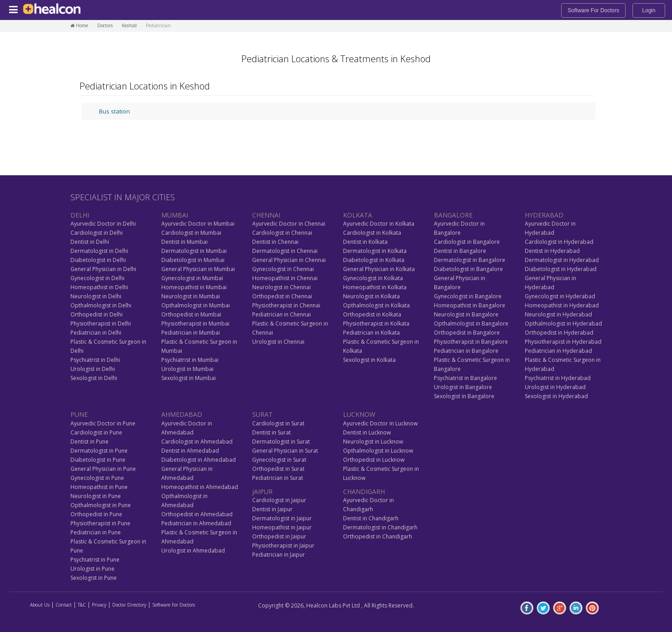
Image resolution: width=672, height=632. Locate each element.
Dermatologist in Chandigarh (380, 527)
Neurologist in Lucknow (373, 442)
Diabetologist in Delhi (98, 260)
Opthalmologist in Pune (101, 505)
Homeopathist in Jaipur (282, 527)
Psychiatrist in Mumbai (190, 360)
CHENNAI (266, 215)
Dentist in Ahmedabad (190, 451)
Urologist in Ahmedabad (193, 551)
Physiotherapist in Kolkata (376, 323)
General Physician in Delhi (103, 269)
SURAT (262, 414)
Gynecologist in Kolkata (373, 278)
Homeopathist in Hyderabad (562, 305)
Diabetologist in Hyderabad (561, 269)
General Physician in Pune (103, 469)
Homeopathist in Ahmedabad (200, 487)
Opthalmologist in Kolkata (376, 305)
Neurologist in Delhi (96, 296)
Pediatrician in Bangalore (466, 351)
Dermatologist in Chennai (285, 251)
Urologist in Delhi (93, 369)
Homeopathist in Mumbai (194, 287)
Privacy (99, 605)
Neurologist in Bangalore (466, 314)
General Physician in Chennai (289, 260)
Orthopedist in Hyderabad (559, 333)
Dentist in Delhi (90, 242)
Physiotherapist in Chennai (286, 305)
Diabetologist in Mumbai (193, 260)
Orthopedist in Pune (96, 514)
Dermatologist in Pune (99, 451)
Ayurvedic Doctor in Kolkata (379, 224)
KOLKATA (358, 215)
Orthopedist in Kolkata (372, 314)
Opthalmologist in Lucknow (378, 451)
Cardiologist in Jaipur (279, 500)
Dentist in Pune (90, 442)
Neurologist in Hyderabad (558, 314)
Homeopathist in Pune (99, 487)
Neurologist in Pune (96, 496)
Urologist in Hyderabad (555, 387)
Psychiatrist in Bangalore (465, 378)
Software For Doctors (593, 10)
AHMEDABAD (182, 414)
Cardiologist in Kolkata (372, 233)
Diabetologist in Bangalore (468, 269)
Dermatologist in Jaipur (282, 518)
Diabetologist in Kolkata (374, 260)
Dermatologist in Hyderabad (562, 260)
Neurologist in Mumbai (191, 296)
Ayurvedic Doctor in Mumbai (198, 224)
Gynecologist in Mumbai (192, 278)
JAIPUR (262, 491)
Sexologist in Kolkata (369, 360)
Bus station (114, 111)
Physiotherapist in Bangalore (471, 342)
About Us (40, 605)
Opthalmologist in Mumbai (196, 305)
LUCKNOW (359, 414)
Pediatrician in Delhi (96, 333)
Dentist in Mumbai (184, 242)
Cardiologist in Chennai (282, 233)
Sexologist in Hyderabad (556, 396)
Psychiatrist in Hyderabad (558, 378)
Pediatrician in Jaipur (279, 555)
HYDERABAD (544, 215)
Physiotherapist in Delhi (101, 323)
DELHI (80, 215)
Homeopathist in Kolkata (375, 287)
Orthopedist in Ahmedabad (197, 514)
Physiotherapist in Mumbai (195, 323)
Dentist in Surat (271, 432)
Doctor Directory (129, 605)
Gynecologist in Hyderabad (560, 296)
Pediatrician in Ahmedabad (196, 523)
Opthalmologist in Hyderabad (563, 323)
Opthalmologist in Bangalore (471, 323)
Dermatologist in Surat (281, 442)
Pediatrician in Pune (96, 532)
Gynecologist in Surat (279, 460)
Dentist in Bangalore (460, 251)
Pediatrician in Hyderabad (558, 351)
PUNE (79, 414)
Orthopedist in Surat (278, 469)
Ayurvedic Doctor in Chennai (289, 224)
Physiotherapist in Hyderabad (563, 342)
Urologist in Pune (92, 569)
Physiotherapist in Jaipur (283, 546)
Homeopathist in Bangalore (470, 305)
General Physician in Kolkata (379, 269)
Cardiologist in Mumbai (191, 233)
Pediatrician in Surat (278, 478)
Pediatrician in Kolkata (371, 333)
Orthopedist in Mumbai (191, 314)
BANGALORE (453, 215)
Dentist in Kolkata (365, 242)
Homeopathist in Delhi (99, 287)
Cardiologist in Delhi (97, 233)
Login (649, 10)
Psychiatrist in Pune (95, 560)
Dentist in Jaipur (272, 509)
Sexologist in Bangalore (464, 396)
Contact (64, 605)
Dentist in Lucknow (367, 432)
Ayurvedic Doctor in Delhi (103, 224)
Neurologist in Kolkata (371, 296)
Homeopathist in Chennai (285, 278)
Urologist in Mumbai (187, 369)
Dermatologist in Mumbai (194, 251)
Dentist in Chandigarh (371, 518)
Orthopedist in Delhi (97, 314)
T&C (82, 605)
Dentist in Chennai (275, 242)
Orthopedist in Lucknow (374, 460)
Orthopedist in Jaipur (279, 536)
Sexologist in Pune (94, 578)
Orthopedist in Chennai (282, 296)
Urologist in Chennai (278, 342)
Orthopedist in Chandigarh (378, 536)
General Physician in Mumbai (198, 269)
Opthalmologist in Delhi (101, 305)
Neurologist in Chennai (281, 287)
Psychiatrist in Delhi (95, 360)
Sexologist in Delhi (94, 378)
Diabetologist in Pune (98, 460)
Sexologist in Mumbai (189, 378)
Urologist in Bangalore (463, 387)
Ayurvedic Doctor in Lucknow (380, 423)
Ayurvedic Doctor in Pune (103, 423)
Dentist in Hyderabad (552, 251)
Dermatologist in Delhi (99, 251)
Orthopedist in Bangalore (467, 333)
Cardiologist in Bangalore (467, 242)
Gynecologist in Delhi (97, 278)
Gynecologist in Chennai (283, 269)
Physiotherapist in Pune (100, 523)
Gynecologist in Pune (97, 478)
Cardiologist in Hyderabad (559, 242)
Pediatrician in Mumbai (191, 333)
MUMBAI (175, 215)
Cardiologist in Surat (278, 423)
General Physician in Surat (285, 451)
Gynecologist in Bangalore (468, 296)
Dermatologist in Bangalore (470, 260)
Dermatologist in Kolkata (375, 251)
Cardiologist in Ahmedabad (197, 442)
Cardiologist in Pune (96, 432)
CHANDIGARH (364, 491)
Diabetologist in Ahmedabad (199, 460)
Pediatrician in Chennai (281, 314)
